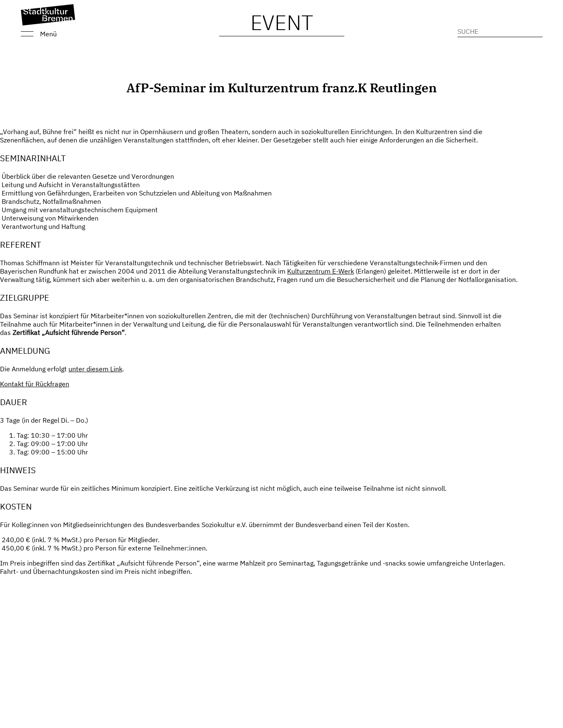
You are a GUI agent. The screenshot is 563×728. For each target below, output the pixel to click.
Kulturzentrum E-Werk (321, 271)
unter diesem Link (95, 369)
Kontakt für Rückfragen (35, 384)
